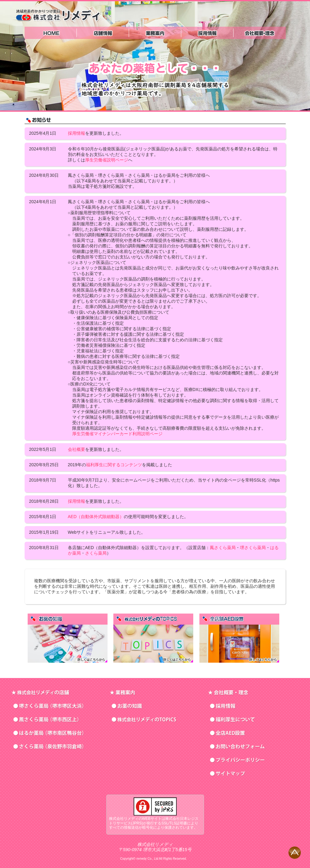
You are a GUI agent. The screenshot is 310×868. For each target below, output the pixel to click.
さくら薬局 (96, 553)
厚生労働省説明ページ (107, 160)
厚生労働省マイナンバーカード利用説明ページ (117, 434)
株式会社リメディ (58, 15)
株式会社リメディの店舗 (103, 33)
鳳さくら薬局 (223, 548)
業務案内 (155, 33)
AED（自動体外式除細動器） (96, 517)
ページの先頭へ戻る (295, 853)
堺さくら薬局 (253, 548)
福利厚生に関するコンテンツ (114, 465)
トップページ (51, 33)
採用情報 (207, 33)
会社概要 (77, 449)
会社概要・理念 (260, 33)
